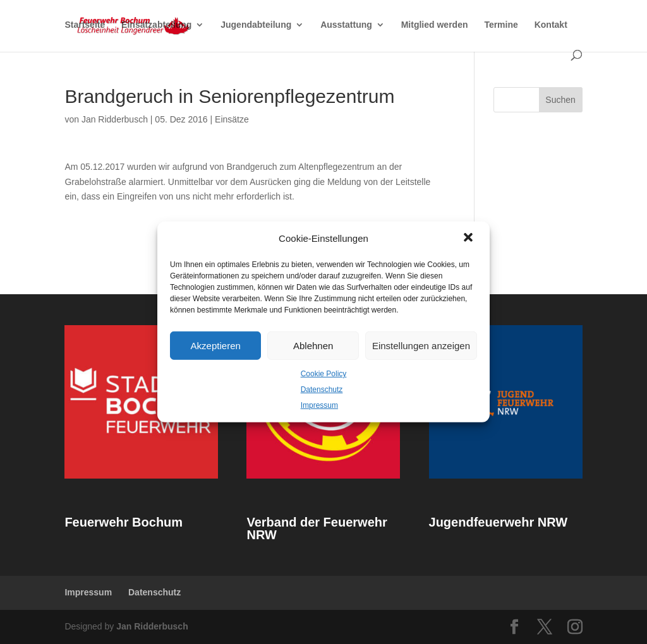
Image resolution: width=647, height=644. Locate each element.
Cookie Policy (324, 374)
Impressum (319, 405)
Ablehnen (313, 345)
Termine (501, 26)
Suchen (560, 100)
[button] (469, 239)
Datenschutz (322, 390)
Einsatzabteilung (156, 26)
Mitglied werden (435, 26)
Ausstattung (346, 26)
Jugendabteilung (256, 26)
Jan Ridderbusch (115, 119)
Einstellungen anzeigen (421, 345)
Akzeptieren (216, 345)
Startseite (85, 26)
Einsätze (232, 119)
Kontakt (551, 26)
